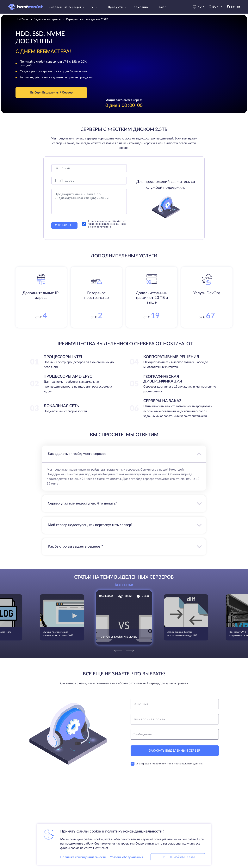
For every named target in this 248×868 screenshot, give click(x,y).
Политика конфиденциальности (83, 857)
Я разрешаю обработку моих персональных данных (167, 764)
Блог (162, 7)
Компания (143, 7)
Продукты (118, 7)
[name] (175, 704)
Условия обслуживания (126, 857)
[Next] (130, 651)
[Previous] (118, 651)
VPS (97, 7)
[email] (175, 719)
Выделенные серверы (67, 7)
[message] (175, 734)
